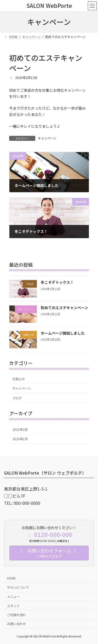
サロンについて (18, 587)
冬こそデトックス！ (57, 282)
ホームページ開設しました (63, 333)
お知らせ (19, 379)
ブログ (17, 398)
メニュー (13, 596)
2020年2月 (20, 429)
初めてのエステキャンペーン (64, 308)
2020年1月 (20, 439)
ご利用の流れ (16, 615)
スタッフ (13, 605)
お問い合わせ (16, 624)
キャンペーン (47, 138)
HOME (11, 578)
